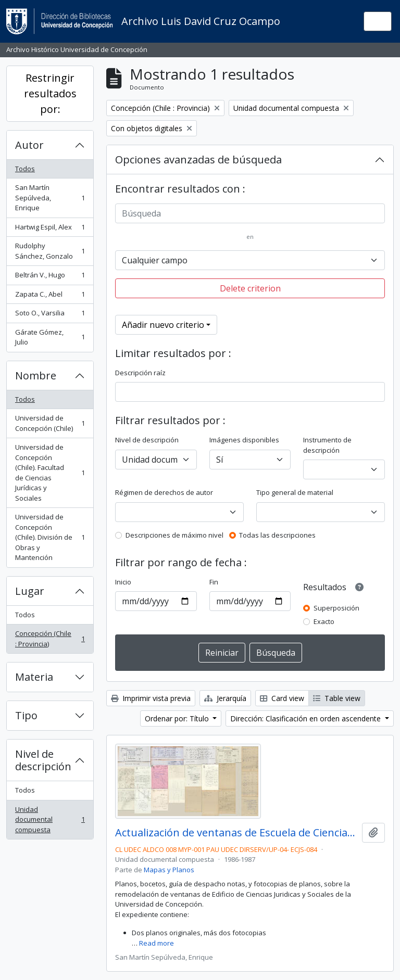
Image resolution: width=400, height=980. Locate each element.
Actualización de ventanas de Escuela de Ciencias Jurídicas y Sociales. (236, 833)
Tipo (26, 715)
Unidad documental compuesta (50, 819)
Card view (282, 698)
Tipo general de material (295, 492)
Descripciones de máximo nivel (174, 535)
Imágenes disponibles (244, 440)
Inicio (123, 582)
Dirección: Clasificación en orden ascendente (307, 718)
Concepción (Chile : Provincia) (50, 639)
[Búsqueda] (250, 213)
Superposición (336, 608)
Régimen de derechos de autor (164, 492)
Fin (214, 582)
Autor (29, 145)
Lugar (30, 591)
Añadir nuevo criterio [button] (163, 325)
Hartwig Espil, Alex (50, 229)
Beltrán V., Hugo (50, 277)
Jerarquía (225, 698)
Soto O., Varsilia (50, 315)
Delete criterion (250, 288)
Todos (25, 169)
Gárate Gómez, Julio (50, 337)
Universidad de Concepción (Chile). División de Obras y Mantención (50, 537)
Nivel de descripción (43, 760)
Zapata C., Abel (50, 296)
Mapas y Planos (169, 870)
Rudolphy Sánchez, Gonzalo (50, 251)
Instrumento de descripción (327, 445)
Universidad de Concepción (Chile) (50, 423)
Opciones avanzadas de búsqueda (198, 160)
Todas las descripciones (277, 535)
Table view (337, 698)
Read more (157, 943)
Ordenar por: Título (178, 718)
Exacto (324, 621)
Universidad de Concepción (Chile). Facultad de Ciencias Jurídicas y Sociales (50, 473)
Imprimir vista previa (151, 698)
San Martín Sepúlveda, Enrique (50, 198)
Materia (34, 677)
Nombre (36, 376)
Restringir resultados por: (50, 93)
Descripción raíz (140, 373)
